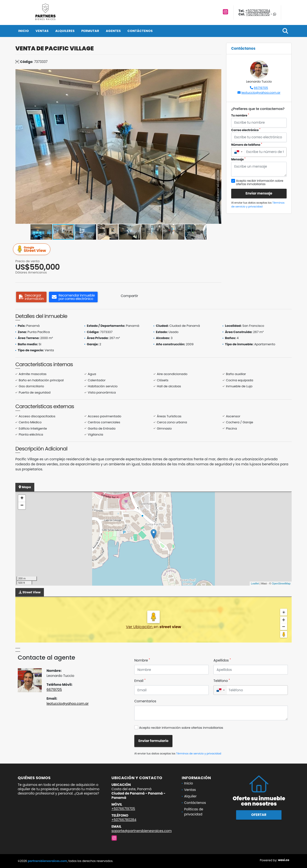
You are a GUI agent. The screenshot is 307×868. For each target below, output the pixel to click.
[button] (217, 73)
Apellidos (222, 660)
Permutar (90, 31)
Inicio (24, 31)
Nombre (142, 660)
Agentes (113, 31)
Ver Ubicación (140, 627)
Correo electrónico (246, 130)
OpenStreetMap (281, 583)
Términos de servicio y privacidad (258, 205)
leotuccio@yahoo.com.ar (261, 93)
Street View (32, 249)
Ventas (42, 31)
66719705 (261, 88)
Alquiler (190, 796)
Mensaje (238, 159)
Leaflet (255, 583)
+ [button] (22, 498)
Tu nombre (240, 115)
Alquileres (65, 31)
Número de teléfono (247, 145)
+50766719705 (258, 14)
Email (140, 681)
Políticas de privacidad (194, 812)
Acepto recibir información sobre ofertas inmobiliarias (181, 728)
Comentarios (145, 701)
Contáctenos (140, 31)
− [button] (22, 506)
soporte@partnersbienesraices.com (142, 831)
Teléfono (222, 681)
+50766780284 (258, 11)
